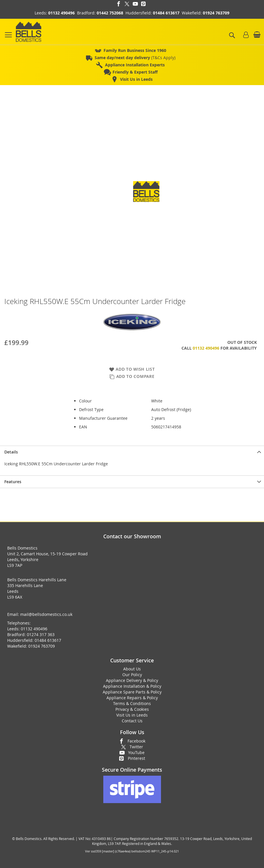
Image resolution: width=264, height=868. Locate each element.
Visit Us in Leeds (132, 715)
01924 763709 (216, 13)
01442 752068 (110, 13)
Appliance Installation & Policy (132, 686)
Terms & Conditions (132, 703)
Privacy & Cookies (132, 709)
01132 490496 (61, 13)
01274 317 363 (41, 634)
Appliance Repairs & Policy (132, 698)
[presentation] (132, 452)
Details (11, 452)
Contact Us (132, 721)
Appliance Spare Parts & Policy (132, 692)
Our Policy (132, 675)
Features (13, 482)
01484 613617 (166, 13)
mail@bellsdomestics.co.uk (46, 614)
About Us (132, 669)
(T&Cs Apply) (135, 58)
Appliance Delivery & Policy (132, 680)
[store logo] (29, 32)
